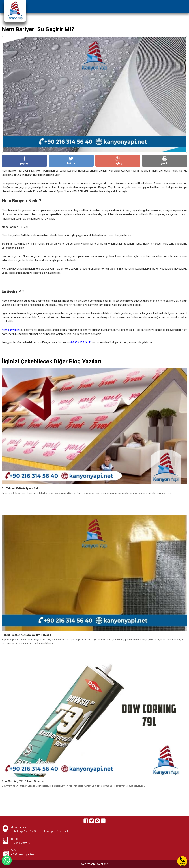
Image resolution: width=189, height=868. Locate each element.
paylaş (24, 161)
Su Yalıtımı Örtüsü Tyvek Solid (21, 488)
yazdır (165, 161)
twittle (71, 161)
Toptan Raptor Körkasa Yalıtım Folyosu (26, 635)
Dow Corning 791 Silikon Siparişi (23, 781)
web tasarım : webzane (95, 864)
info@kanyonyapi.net (23, 854)
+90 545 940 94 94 (21, 843)
